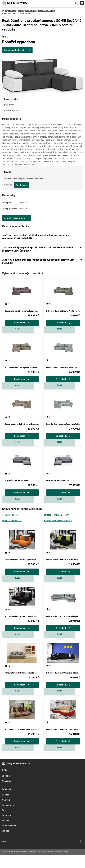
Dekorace (6, 829)
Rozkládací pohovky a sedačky (58, 527)
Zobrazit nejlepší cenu (15, 218)
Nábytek (21, 11)
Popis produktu (11, 99)
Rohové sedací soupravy (47, 11)
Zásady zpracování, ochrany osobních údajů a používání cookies (46, 865)
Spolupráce (7, 789)
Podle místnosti (9, 839)
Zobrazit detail (22, 330)
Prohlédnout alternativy (15, 50)
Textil (5, 823)
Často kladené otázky (14, 110)
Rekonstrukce (8, 818)
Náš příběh (7, 794)
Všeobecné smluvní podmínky (12, 865)
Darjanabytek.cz (11, 11)
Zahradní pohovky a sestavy (57, 521)
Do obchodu (22, 185)
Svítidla (5, 834)
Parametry (9, 105)
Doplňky (6, 808)
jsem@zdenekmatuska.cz (18, 777)
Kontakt (6, 855)
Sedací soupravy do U (12, 527)
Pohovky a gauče (10, 521)
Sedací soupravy (31, 11)
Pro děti (6, 844)
